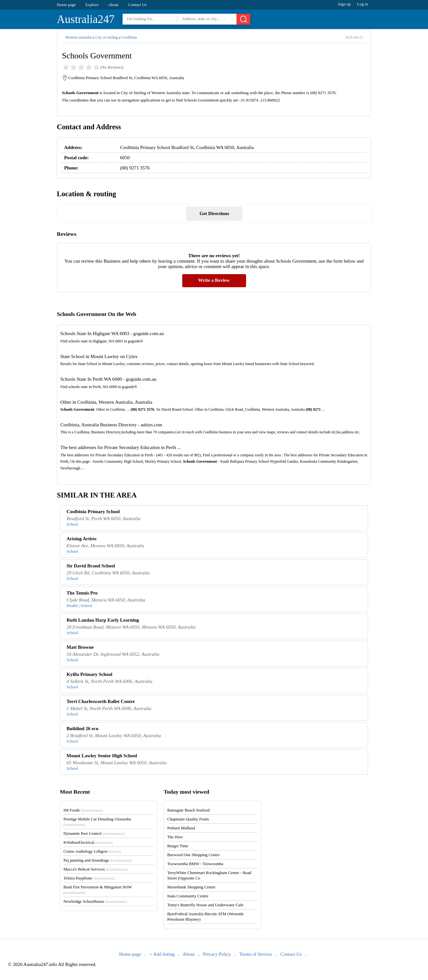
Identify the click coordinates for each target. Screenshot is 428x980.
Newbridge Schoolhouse (95, 901)
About (113, 5)
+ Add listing (162, 954)
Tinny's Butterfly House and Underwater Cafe (205, 905)
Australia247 (86, 19)
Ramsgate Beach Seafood (188, 810)
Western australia (78, 37)
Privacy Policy (217, 954)
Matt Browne (80, 647)
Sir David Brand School (91, 566)
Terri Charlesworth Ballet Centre (101, 701)
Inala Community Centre (188, 896)
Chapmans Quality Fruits (188, 819)
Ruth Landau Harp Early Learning (103, 620)
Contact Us (137, 5)
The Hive (175, 837)
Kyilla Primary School (90, 674)
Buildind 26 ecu (83, 729)
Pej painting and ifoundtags (98, 860)
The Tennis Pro (82, 593)
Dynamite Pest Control (94, 833)
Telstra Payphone (89, 878)
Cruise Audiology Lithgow (92, 851)
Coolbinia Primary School (93, 512)
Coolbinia (129, 37)
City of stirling (107, 37)
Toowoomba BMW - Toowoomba (195, 864)
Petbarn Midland (181, 828)
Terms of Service (256, 954)
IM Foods (83, 810)
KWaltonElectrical (88, 842)
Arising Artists (82, 539)
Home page (66, 5)
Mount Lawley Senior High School (102, 756)
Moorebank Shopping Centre (191, 887)
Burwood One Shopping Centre (193, 855)
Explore (92, 5)
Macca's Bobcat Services (96, 869)
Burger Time (178, 846)
